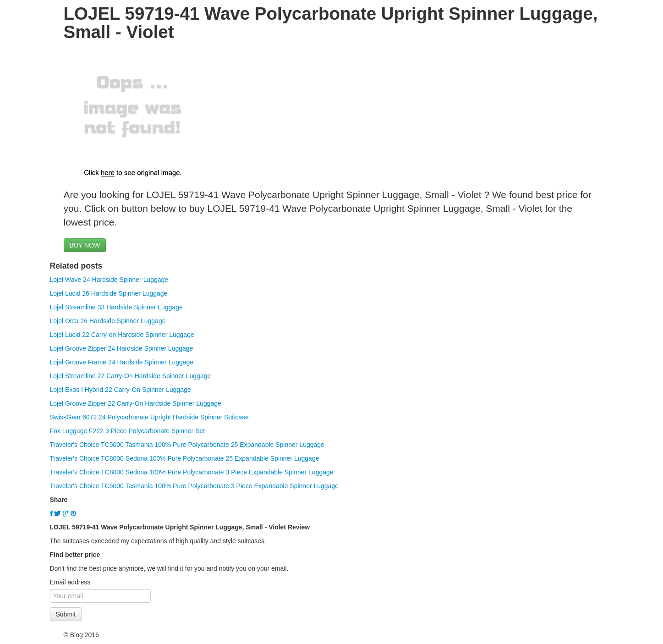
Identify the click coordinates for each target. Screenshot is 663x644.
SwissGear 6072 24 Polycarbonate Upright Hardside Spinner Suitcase (149, 417)
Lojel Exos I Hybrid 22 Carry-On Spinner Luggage (121, 390)
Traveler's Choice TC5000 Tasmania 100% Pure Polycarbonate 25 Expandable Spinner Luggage (187, 445)
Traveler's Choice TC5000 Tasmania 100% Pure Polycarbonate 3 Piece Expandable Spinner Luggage (194, 486)
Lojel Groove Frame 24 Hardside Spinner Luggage (122, 362)
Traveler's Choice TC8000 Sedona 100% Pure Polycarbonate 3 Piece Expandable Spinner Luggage (192, 472)
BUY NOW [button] (85, 245)
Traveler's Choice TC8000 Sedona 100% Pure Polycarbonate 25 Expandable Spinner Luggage (185, 458)
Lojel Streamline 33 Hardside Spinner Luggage (116, 307)
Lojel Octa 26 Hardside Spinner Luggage (108, 321)
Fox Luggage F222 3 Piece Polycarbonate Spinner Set (128, 431)
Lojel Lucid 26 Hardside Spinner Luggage (109, 293)
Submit (66, 614)
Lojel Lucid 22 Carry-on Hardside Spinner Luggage (122, 335)
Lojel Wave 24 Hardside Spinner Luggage (109, 280)
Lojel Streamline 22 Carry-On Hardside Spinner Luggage (131, 376)
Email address (70, 582)
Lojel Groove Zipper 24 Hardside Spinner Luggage (122, 348)
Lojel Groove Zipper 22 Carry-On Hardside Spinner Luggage (136, 403)
